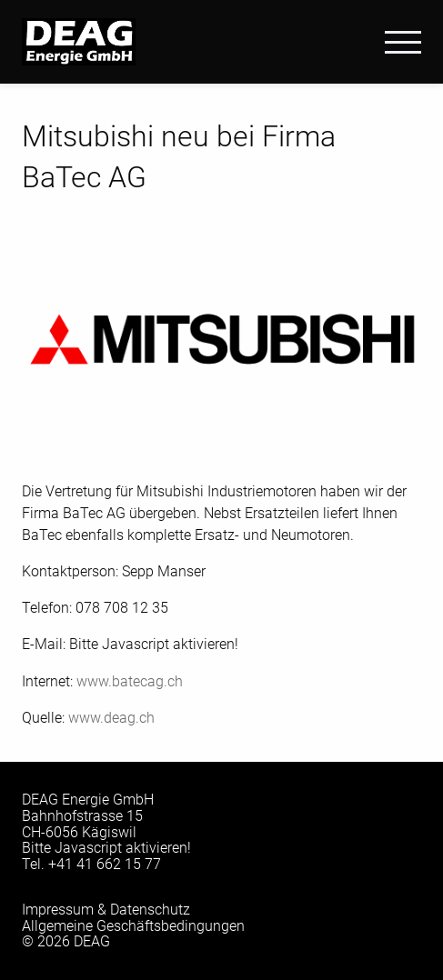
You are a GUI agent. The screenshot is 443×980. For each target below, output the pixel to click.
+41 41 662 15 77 (105, 864)
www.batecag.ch (130, 681)
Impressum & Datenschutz (106, 910)
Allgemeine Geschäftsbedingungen (133, 926)
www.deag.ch (111, 718)
